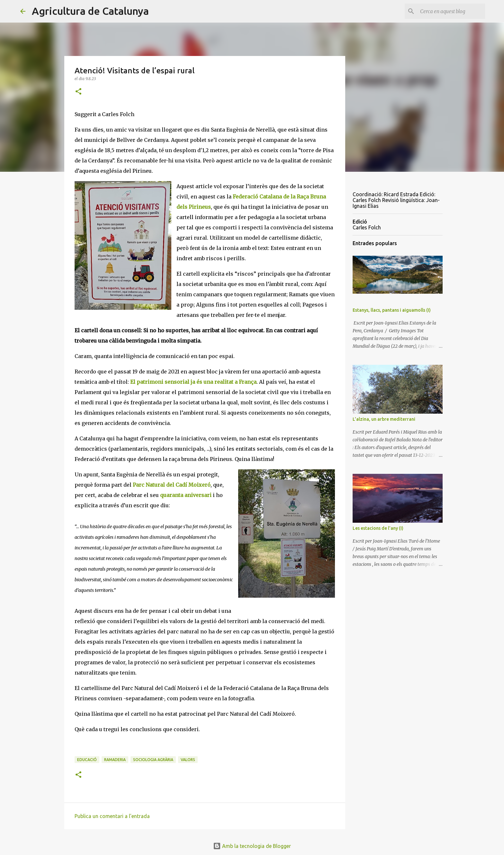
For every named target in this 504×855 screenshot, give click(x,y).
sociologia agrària (153, 760)
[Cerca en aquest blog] (451, 11)
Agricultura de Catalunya (90, 11)
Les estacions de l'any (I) (378, 528)
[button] (78, 92)
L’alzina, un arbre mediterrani (384, 419)
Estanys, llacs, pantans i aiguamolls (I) (392, 310)
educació (87, 760)
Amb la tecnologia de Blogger (252, 846)
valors (188, 760)
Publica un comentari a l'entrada (112, 816)
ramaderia (115, 760)
